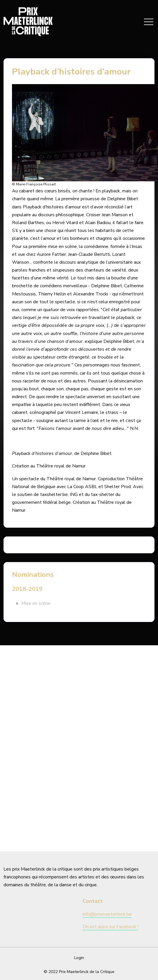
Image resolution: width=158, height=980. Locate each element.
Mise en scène (36, 603)
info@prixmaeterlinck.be (107, 914)
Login (79, 958)
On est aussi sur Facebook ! (111, 927)
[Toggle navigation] (149, 22)
